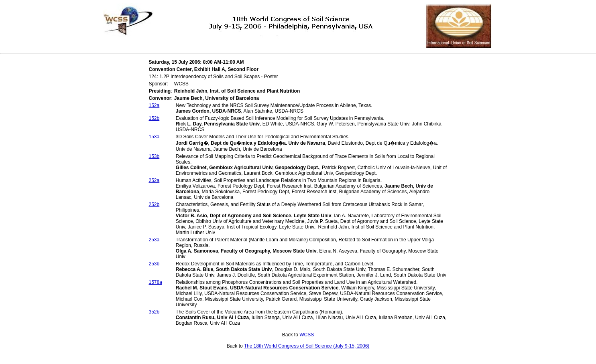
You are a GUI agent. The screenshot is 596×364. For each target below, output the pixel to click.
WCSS (307, 335)
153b (154, 156)
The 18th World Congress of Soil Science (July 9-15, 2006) (307, 346)
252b (154, 204)
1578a (156, 282)
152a (154, 105)
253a (154, 240)
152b (154, 118)
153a (154, 137)
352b (154, 312)
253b (154, 264)
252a (154, 180)
